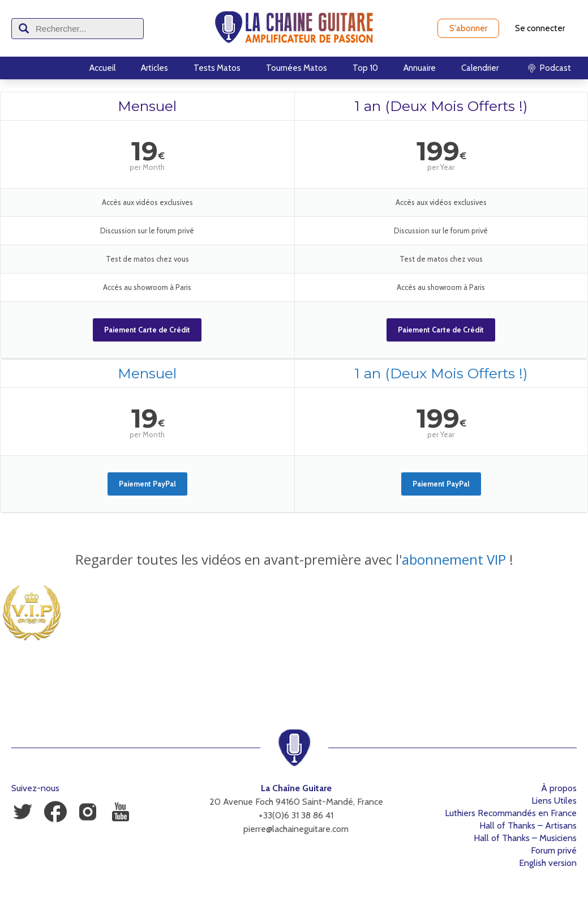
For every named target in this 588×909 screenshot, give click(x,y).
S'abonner (468, 28)
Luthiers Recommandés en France (511, 813)
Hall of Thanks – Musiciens (525, 838)
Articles (154, 68)
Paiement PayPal (147, 484)
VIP (495, 559)
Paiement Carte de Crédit (147, 330)
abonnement (443, 559)
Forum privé (554, 850)
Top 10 (365, 68)
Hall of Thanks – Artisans (528, 825)
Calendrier (480, 68)
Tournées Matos (297, 68)
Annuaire (420, 68)
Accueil (102, 68)
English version (548, 863)
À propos (559, 788)
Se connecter (540, 28)
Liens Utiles (554, 801)
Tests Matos (217, 68)
